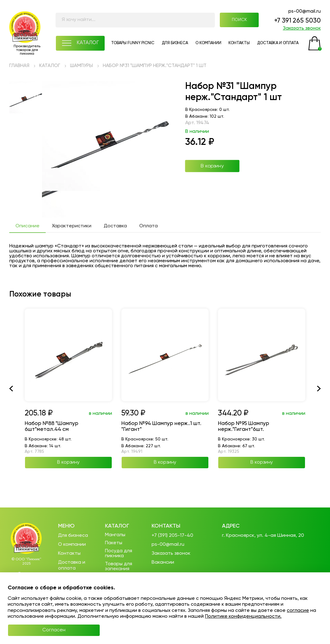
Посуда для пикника (119, 554)
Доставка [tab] (115, 227)
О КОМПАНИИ (208, 44)
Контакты (69, 554)
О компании (72, 545)
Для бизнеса (73, 536)
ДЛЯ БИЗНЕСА (174, 44)
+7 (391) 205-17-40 (172, 536)
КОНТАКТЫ (240, 44)
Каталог (117, 526)
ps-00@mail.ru (304, 12)
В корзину (212, 167)
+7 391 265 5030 (296, 21)
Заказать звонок (301, 29)
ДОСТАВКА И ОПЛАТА (279, 44)
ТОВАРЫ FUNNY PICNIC (132, 44)
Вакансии (163, 562)
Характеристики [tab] (72, 227)
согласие (298, 610)
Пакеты (114, 543)
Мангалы (115, 535)
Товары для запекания (119, 567)
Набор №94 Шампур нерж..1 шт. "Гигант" (163, 428)
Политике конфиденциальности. (243, 616)
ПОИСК (237, 21)
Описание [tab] (27, 227)
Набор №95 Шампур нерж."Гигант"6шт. (245, 428)
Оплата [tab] (148, 227)
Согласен (39, 630)
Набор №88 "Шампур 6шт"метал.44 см (53, 428)
